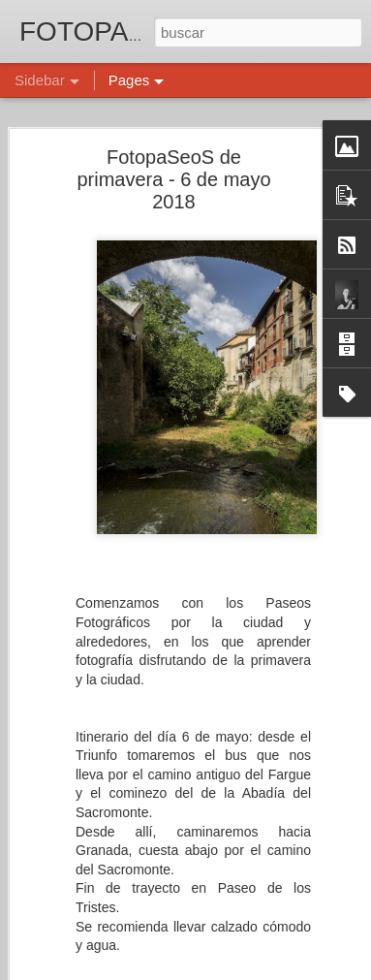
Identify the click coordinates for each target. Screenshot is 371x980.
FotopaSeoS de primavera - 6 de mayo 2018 (173, 177)
